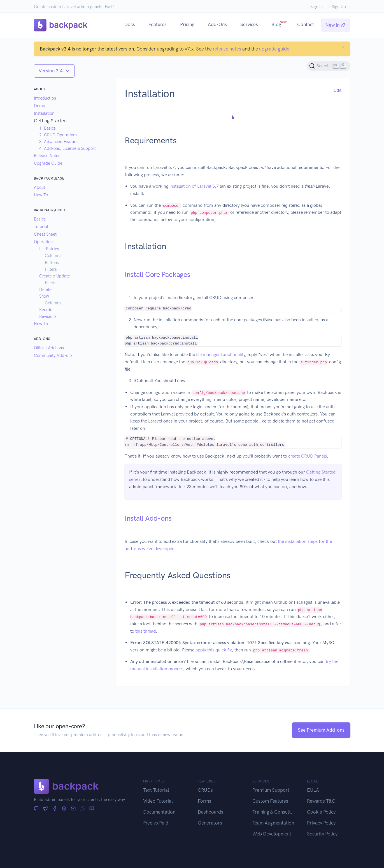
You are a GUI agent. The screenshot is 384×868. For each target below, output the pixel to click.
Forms (204, 801)
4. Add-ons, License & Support (68, 148)
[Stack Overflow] (64, 809)
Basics (40, 219)
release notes (227, 49)
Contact (306, 24)
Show (44, 296)
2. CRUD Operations (58, 135)
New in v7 (336, 25)
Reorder (47, 310)
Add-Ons (217, 24)
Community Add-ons (53, 355)
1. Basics (47, 128)
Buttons (52, 263)
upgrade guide (274, 49)
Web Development (272, 834)
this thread (146, 631)
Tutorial (41, 227)
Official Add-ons (49, 348)
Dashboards (210, 812)
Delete (45, 290)
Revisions (48, 316)
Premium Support (271, 790)
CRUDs (205, 790)
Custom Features (270, 801)
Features (158, 24)
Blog (280, 24)
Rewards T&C (321, 801)
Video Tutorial (158, 801)
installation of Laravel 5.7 (194, 186)
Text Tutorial (156, 790)
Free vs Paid (156, 823)
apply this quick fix (214, 650)
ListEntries (49, 249)
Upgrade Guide (48, 163)
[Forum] (82, 809)
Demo (39, 106)
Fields (51, 283)
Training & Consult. (272, 812)
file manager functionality (221, 354)
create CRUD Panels (308, 456)
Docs (130, 24)
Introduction (45, 98)
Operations (44, 242)
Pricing (187, 24)
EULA (313, 790)
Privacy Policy (321, 823)
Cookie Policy (321, 812)
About (39, 187)
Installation (44, 113)
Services (249, 24)
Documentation (159, 812)
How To (41, 195)
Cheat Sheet (45, 234)
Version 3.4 (51, 71)
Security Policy (322, 834)
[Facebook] (55, 809)
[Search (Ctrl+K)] (329, 66)
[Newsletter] (73, 809)
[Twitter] (46, 809)
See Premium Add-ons (321, 730)
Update (63, 276)
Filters (51, 269)
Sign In (316, 7)
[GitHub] (36, 809)
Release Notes (47, 156)
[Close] (343, 47)
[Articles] (92, 809)
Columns (53, 256)
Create (46, 276)
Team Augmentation (273, 823)
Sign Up (339, 7)
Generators (210, 823)
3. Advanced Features (59, 142)
